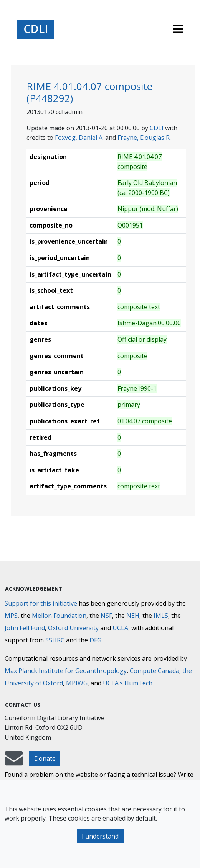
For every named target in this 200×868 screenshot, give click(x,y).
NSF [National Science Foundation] (106, 616)
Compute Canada (155, 671)
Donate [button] (45, 758)
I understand (100, 836)
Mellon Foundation (59, 616)
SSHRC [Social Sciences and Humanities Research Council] (55, 640)
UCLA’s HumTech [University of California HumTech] (128, 683)
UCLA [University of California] (120, 628)
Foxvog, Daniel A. (79, 138)
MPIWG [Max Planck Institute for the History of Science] (77, 683)
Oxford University (73, 628)
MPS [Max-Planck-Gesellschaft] (11, 616)
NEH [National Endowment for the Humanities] (133, 616)
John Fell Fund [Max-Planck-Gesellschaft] (25, 628)
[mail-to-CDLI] (14, 762)
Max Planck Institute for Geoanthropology (66, 671)
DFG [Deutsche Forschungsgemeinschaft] (95, 640)
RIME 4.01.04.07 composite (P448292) (89, 92)
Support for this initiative (41, 603)
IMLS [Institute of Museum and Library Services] (161, 616)
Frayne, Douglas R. (144, 138)
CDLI (157, 128)
